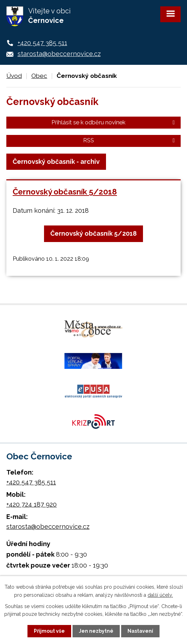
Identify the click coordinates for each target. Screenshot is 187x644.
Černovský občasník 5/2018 (65, 192)
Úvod (14, 76)
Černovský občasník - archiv (56, 162)
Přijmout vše (49, 631)
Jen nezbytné (96, 631)
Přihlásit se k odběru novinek (114, 122)
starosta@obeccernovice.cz (59, 54)
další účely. (160, 595)
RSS (130, 140)
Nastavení (140, 631)
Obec (39, 76)
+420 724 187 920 (32, 504)
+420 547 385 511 (42, 43)
